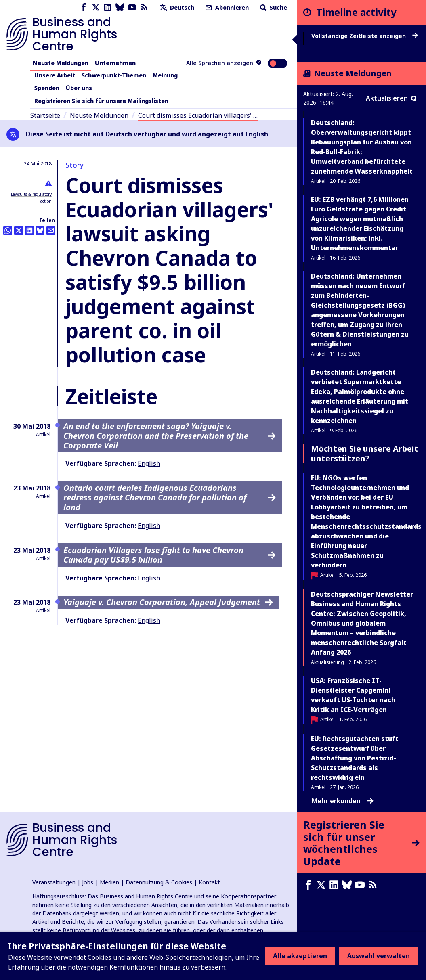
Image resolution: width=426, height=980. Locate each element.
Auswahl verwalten (379, 956)
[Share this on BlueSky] (40, 230)
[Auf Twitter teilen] (19, 230)
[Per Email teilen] (51, 230)
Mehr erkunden (343, 801)
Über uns (79, 88)
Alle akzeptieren (300, 956)
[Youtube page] (132, 7)
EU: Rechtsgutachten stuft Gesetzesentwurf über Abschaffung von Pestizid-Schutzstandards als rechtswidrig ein (355, 758)
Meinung (165, 75)
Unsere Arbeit (55, 75)
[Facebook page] (84, 7)
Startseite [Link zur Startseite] (45, 115)
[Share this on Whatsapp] (8, 230)
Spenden (47, 88)
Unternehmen (115, 63)
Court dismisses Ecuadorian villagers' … (198, 115)
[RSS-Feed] (144, 7)
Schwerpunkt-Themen (114, 75)
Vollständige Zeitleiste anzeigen (365, 36)
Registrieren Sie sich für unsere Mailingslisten (101, 101)
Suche (273, 7)
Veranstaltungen (54, 882)
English (149, 463)
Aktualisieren (391, 98)
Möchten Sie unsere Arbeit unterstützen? (365, 453)
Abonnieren (226, 7)
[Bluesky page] (120, 7)
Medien (109, 882)
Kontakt (209, 882)
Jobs (88, 882)
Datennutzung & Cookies (159, 882)
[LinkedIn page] (108, 7)
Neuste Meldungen (61, 63)
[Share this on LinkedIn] (29, 230)
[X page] (96, 7)
